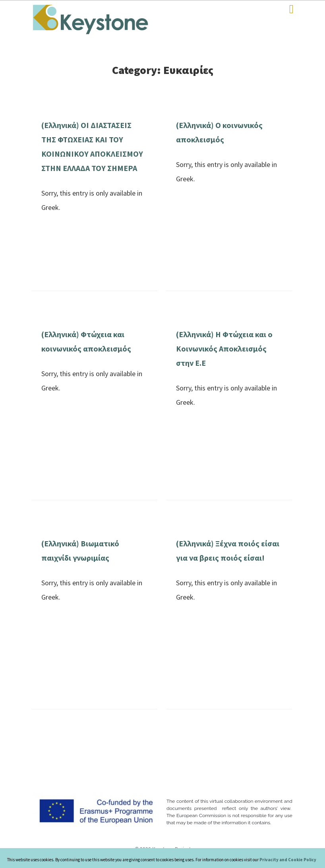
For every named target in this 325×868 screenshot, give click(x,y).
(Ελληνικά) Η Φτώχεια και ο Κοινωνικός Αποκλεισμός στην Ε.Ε (224, 349)
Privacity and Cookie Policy (288, 860)
